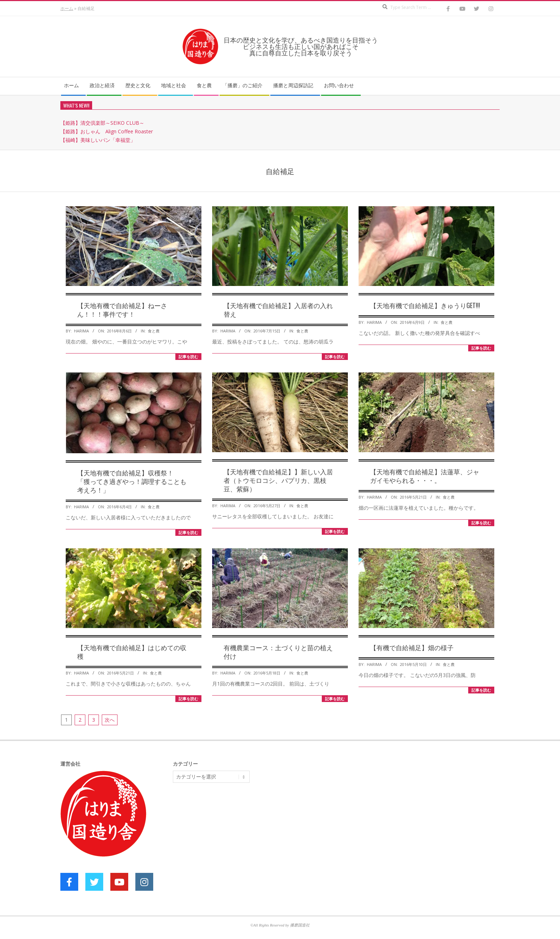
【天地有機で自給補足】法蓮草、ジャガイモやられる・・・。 (425, 476)
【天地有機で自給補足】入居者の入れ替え (278, 310)
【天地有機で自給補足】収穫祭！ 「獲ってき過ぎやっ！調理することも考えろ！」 (132, 481)
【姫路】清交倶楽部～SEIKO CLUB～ (102, 123)
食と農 (154, 331)
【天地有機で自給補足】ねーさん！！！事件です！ (122, 310)
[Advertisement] (226, 844)
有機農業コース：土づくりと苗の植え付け (278, 652)
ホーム (67, 8)
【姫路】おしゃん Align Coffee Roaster (107, 131)
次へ (110, 720)
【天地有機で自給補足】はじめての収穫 (132, 652)
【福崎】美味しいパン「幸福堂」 (98, 140)
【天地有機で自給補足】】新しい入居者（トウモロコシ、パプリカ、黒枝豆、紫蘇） (278, 480)
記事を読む (188, 357)
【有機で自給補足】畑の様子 (412, 647)
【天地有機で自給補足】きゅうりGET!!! (425, 305)
